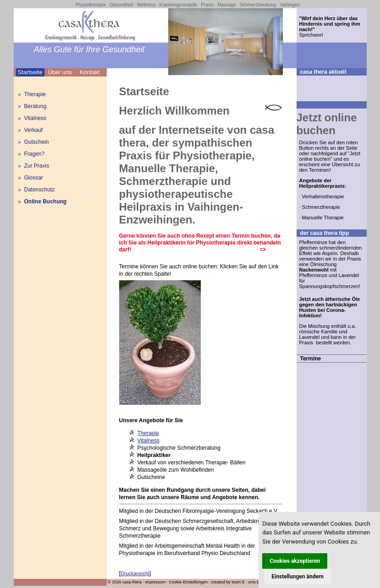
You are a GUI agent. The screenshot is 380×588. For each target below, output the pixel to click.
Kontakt (90, 72)
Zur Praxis (37, 166)
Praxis (207, 5)
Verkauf (34, 130)
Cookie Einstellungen (189, 582)
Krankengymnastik (178, 5)
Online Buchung (46, 201)
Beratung (36, 106)
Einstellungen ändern (297, 577)
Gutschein (37, 142)
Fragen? (35, 154)
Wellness (146, 5)
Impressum (156, 582)
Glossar (34, 178)
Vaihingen (290, 5)
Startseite (30, 72)
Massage (227, 5)
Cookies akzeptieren (295, 561)
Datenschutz (40, 190)
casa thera (132, 582)
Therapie (35, 94)
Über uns (60, 72)
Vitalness (35, 118)
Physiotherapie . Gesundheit (105, 5)
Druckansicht (135, 573)
